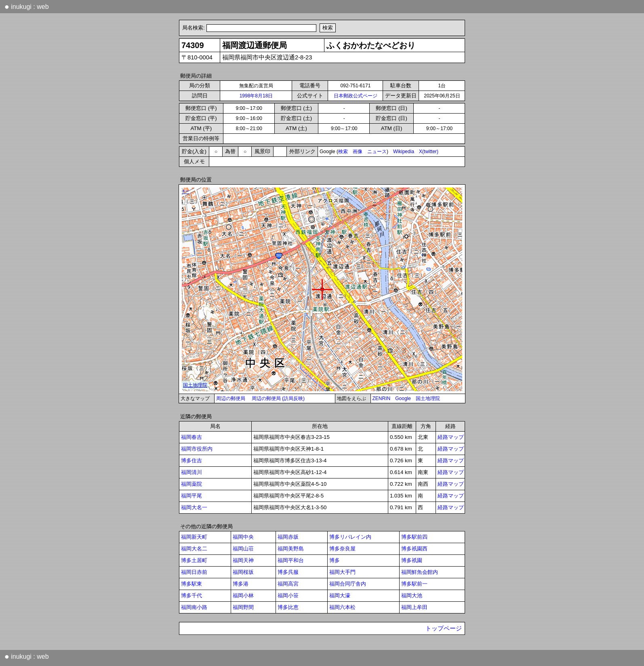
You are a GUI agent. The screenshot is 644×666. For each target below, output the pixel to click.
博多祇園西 (414, 549)
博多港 (241, 584)
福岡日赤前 (194, 572)
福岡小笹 (288, 595)
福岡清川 (192, 472)
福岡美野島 (291, 549)
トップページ (444, 628)
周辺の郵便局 (231, 398)
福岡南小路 (194, 607)
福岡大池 (412, 595)
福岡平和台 (291, 560)
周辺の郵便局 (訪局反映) (278, 398)
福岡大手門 (342, 572)
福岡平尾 (192, 496)
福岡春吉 (192, 437)
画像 (358, 152)
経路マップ (451, 437)
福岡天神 (243, 560)
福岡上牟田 (414, 607)
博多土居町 (194, 560)
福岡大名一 (194, 507)
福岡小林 (243, 595)
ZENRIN (382, 398)
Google (403, 398)
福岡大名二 (194, 549)
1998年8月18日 (256, 96)
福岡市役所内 (197, 449)
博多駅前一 (414, 584)
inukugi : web (27, 6)
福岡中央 (243, 537)
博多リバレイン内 (350, 537)
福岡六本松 (342, 607)
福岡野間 (243, 607)
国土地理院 (428, 398)
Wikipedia (404, 152)
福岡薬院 (192, 484)
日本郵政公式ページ (356, 96)
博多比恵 (288, 607)
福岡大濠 (340, 595)
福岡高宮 (288, 584)
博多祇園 (412, 560)
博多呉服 (288, 572)
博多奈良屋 (342, 549)
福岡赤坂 (288, 537)
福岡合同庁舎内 (348, 584)
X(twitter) (429, 152)
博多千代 (192, 595)
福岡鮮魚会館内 (420, 572)
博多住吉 (192, 461)
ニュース (377, 152)
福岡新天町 (194, 537)
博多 (335, 560)
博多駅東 (192, 584)
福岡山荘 (243, 549)
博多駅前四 (414, 537)
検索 (343, 152)
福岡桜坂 (243, 572)
